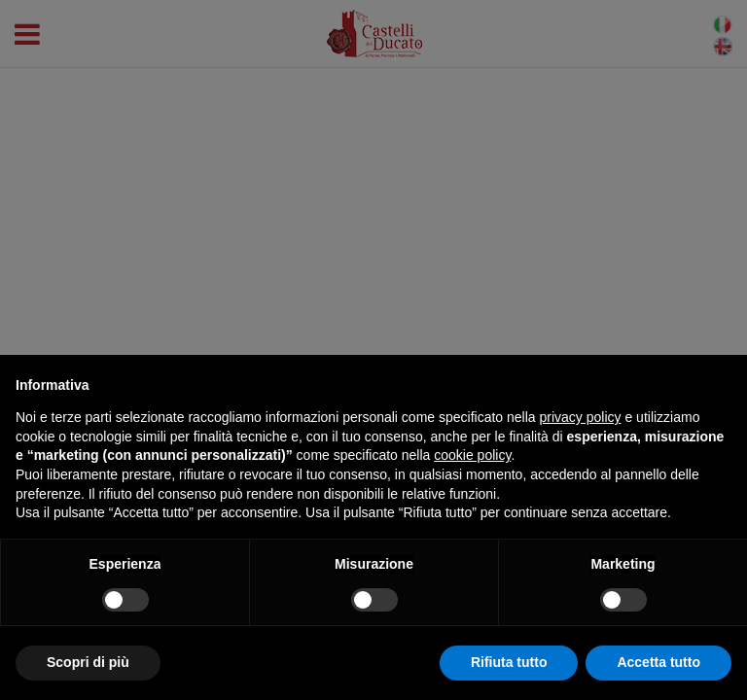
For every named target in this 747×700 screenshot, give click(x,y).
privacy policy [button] (581, 417)
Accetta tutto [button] (658, 662)
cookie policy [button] (472, 455)
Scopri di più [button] (88, 662)
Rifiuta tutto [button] (509, 662)
